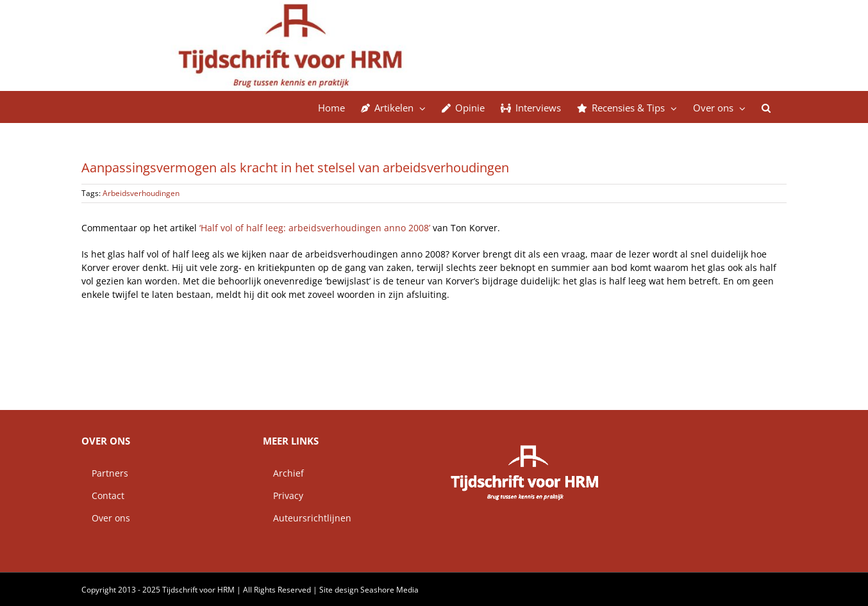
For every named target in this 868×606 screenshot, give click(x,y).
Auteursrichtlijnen (307, 518)
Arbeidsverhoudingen (141, 193)
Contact (103, 495)
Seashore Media (389, 590)
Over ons (106, 518)
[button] (766, 107)
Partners (105, 473)
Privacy (283, 495)
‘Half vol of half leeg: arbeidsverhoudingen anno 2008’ (315, 228)
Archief (283, 473)
